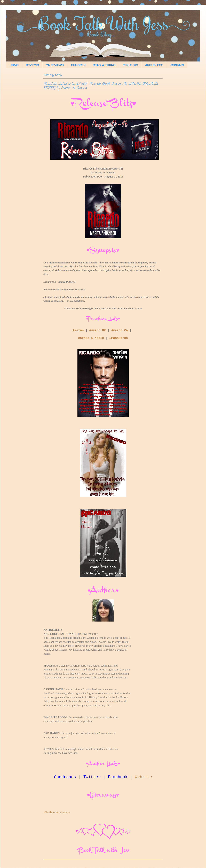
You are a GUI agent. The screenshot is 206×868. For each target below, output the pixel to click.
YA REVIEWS (55, 65)
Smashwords (119, 338)
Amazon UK (97, 330)
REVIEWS (32, 65)
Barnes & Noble (91, 338)
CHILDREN (78, 65)
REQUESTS (130, 65)
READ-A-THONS (104, 65)
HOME (14, 65)
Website (143, 777)
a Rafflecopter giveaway (57, 812)
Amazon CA (120, 330)
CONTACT (177, 65)
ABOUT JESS (154, 65)
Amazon (78, 330)
